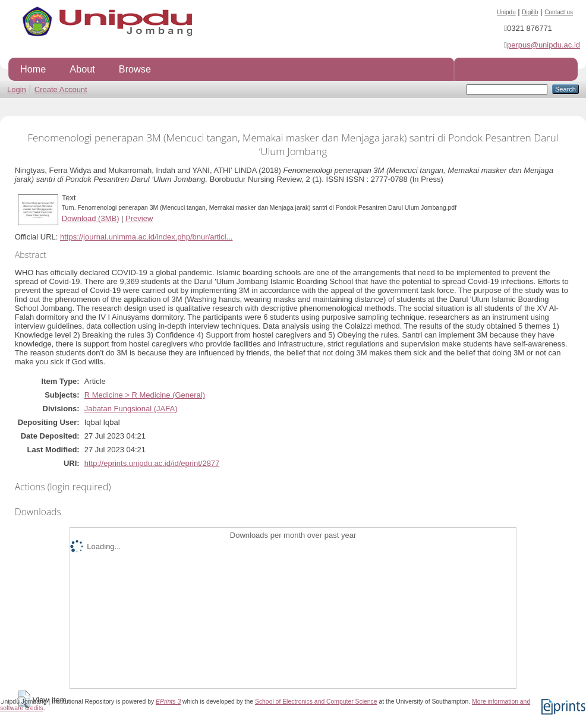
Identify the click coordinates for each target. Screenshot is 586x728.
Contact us (559, 12)
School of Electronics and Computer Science (316, 702)
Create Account (61, 89)
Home (33, 69)
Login (17, 89)
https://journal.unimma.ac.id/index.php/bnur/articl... (146, 237)
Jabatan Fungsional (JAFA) (131, 409)
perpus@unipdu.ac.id (544, 45)
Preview (139, 218)
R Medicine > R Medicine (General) (145, 395)
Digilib (530, 12)
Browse (135, 69)
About (82, 69)
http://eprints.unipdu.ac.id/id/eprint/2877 (152, 463)
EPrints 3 (168, 702)
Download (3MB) (91, 218)
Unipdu (506, 12)
